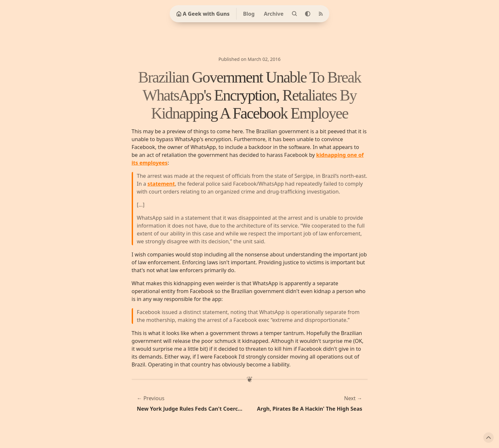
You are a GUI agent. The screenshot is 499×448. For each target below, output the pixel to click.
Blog (249, 14)
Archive (274, 14)
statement (161, 184)
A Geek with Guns (203, 14)
